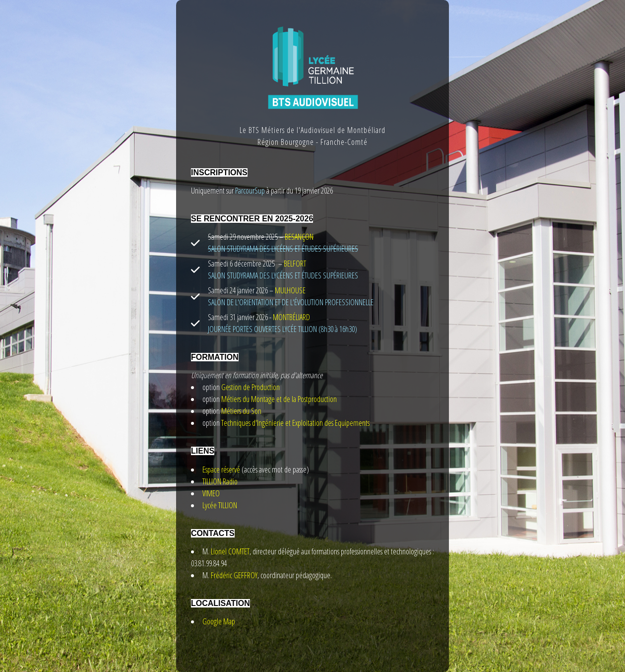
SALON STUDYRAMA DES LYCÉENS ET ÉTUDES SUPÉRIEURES (283, 275)
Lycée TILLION (220, 505)
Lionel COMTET (230, 551)
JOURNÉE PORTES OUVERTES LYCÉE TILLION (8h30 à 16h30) (282, 329)
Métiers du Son (241, 411)
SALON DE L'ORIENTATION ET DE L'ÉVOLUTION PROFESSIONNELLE (291, 302)
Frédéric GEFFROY (234, 575)
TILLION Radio (220, 481)
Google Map (219, 621)
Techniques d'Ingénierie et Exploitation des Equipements (295, 423)
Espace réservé (221, 470)
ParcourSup (249, 191)
